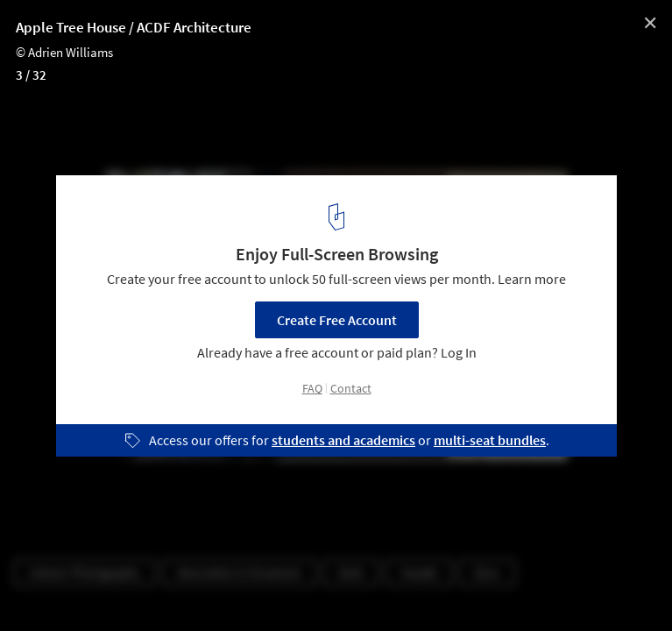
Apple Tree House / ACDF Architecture (134, 27)
